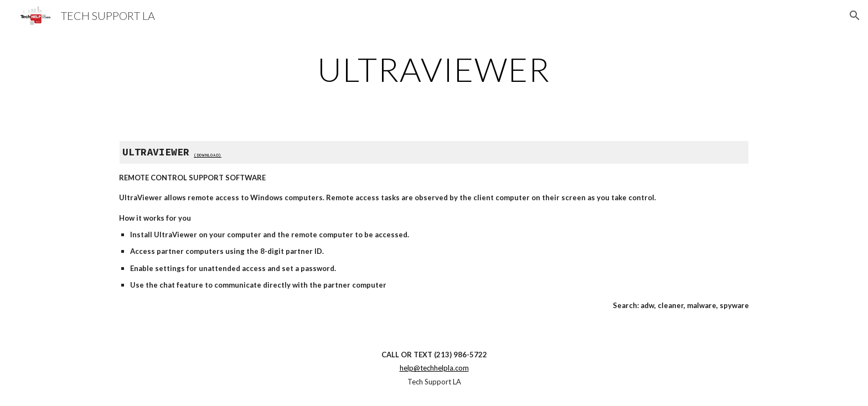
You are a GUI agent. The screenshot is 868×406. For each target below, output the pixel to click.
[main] (434, 69)
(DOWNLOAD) (208, 155)
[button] (855, 15)
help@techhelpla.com (434, 368)
